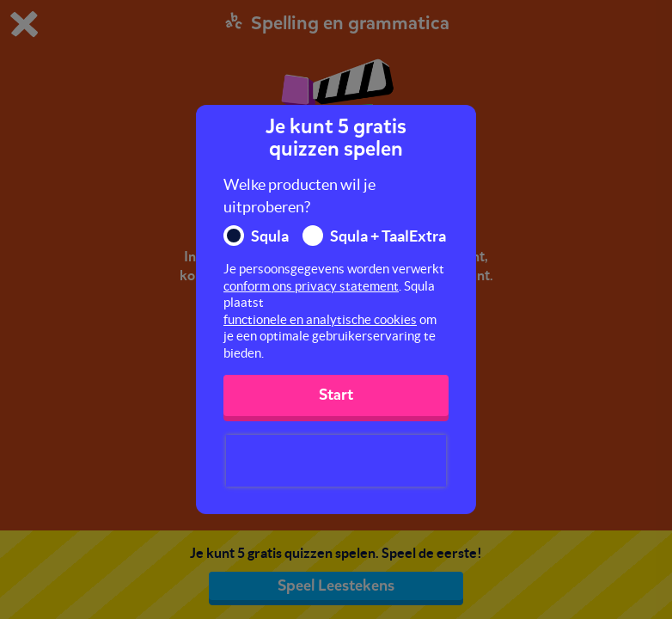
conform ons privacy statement (311, 286)
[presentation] (336, 461)
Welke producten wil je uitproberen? (299, 196)
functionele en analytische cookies (320, 319)
